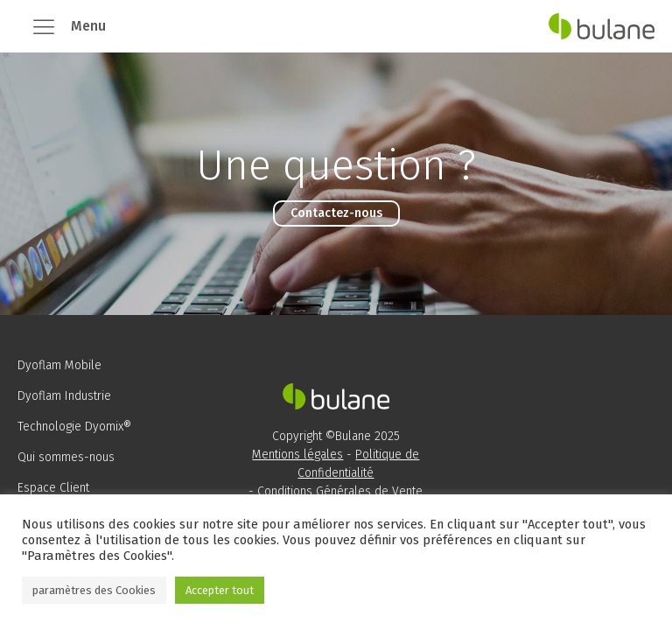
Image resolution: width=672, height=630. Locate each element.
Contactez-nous (336, 213)
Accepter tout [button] (220, 590)
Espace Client (53, 488)
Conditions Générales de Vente (340, 491)
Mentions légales (297, 455)
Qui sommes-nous (66, 457)
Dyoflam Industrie (64, 396)
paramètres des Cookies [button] (94, 590)
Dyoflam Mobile (59, 365)
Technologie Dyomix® (74, 427)
